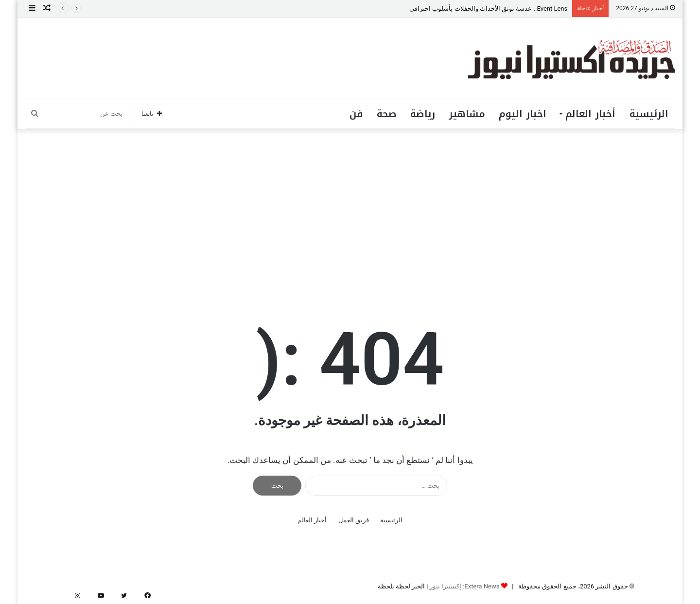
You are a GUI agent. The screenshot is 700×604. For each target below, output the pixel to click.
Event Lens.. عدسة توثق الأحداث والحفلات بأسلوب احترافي (488, 9)
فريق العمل (354, 520)
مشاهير (467, 114)
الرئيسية (649, 114)
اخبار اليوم (523, 114)
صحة (387, 114)
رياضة (423, 114)
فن (356, 114)
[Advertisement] (350, 212)
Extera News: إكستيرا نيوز (465, 586)
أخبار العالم (590, 114)
